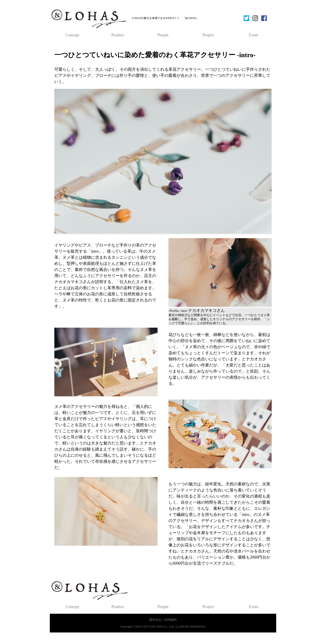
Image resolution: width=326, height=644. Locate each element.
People (163, 35)
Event (254, 35)
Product (118, 35)
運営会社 (155, 620)
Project (208, 35)
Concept (72, 35)
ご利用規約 (169, 620)
